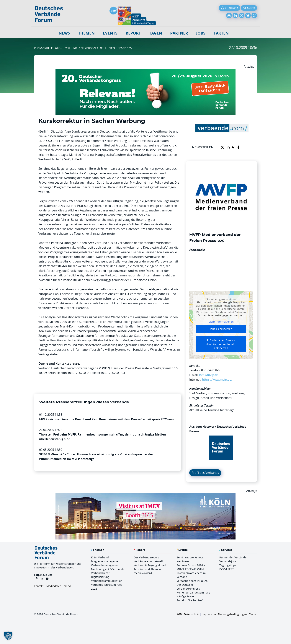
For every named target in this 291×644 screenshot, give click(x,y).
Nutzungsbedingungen (232, 614)
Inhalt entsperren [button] (221, 329)
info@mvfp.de (209, 375)
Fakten (221, 33)
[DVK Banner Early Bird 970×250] (145, 71)
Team (252, 614)
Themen (86, 33)
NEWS (64, 33)
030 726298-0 (210, 370)
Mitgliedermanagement (106, 561)
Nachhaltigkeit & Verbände (108, 569)
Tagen (156, 33)
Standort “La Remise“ (190, 600)
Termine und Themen (147, 569)
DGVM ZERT (227, 569)
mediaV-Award (143, 573)
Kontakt (39, 586)
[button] (8, 636)
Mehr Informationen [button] (221, 322)
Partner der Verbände (233, 557)
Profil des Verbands (205, 473)
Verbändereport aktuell (148, 561)
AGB (179, 614)
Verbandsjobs (228, 561)
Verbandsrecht (100, 573)
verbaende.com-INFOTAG (192, 581)
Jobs (201, 33)
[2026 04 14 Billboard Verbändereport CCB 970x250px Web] (145, 495)
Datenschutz (192, 614)
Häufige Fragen (186, 596)
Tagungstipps (228, 565)
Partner (179, 33)
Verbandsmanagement (105, 565)
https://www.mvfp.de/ (217, 379)
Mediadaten (54, 586)
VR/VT (68, 586)
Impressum (209, 614)
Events (110, 33)
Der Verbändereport (146, 557)
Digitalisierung (100, 577)
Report (133, 33)
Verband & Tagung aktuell (150, 565)
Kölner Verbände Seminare (193, 592)
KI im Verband (100, 557)
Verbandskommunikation (107, 581)
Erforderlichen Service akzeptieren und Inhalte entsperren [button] (221, 344)
